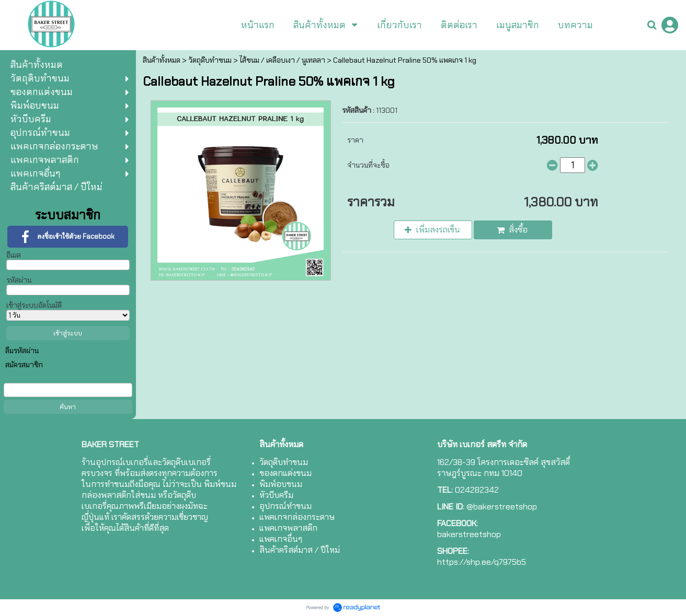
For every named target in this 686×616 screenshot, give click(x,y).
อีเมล (14, 255)
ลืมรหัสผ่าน (22, 351)
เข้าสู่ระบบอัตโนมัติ (34, 305)
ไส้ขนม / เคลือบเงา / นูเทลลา (282, 60)
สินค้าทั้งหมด (162, 60)
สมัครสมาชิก (24, 365)
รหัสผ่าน (19, 280)
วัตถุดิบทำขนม (210, 60)
